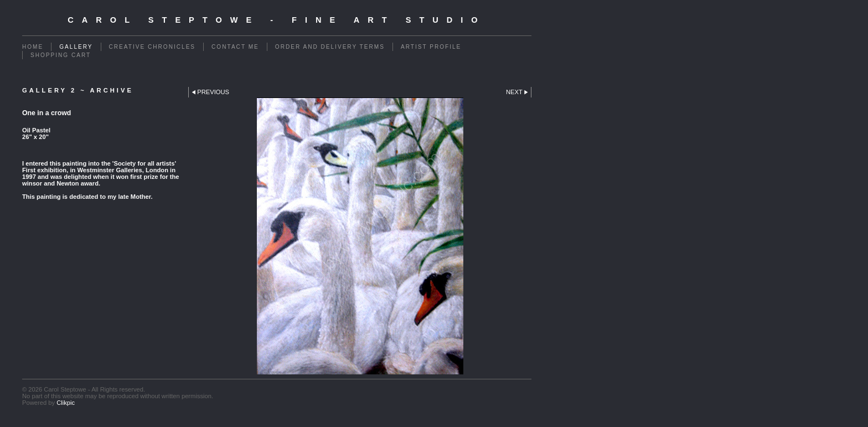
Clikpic (66, 403)
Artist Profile (431, 47)
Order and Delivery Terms (330, 47)
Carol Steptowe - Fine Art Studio (277, 20)
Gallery (76, 47)
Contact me (235, 47)
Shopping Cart (61, 55)
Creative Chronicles (153, 47)
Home (33, 47)
